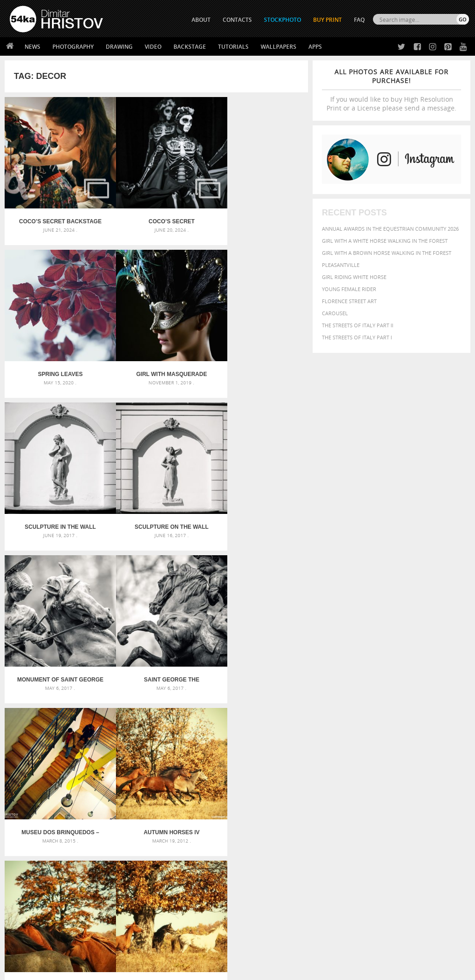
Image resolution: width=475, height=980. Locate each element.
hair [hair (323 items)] (391, 787)
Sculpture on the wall (257, 354)
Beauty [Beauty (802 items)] (375, 770)
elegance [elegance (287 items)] (379, 780)
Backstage (190, 47)
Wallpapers (279, 47)
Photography (73, 47)
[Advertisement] (239, 709)
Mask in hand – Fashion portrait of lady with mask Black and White (82, 773)
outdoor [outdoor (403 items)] (412, 796)
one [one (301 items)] (392, 796)
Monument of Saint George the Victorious (55, 496)
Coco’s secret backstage (55, 211)
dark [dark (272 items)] (360, 780)
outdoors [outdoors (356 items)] (442, 796)
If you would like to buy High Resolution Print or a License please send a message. (392, 90)
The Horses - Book (34, 904)
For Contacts (142, 915)
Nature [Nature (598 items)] (373, 795)
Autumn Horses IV (55, 639)
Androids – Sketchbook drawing (212, 762)
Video (153, 47)
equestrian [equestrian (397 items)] (409, 779)
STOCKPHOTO (282, 20)
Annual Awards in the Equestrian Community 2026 (390, 229)
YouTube (259, 918)
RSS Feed (203, 948)
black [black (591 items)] (400, 770)
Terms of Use (138, 970)
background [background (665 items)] (409, 761)
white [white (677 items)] (358, 814)
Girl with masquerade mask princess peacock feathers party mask (55, 354)
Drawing (119, 47)
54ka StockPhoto (33, 880)
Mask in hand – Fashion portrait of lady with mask (82, 784)
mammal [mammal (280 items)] (331, 796)
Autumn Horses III (156, 639)
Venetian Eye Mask (162, 948)
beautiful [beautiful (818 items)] (341, 770)
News (32, 47)
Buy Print (327, 20)
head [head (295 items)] (404, 788)
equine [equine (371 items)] (436, 779)
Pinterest (260, 905)
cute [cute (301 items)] (347, 780)
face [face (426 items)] (454, 779)
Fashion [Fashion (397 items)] (334, 787)
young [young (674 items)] (408, 814)
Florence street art (349, 301)
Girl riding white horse (354, 277)
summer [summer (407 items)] (334, 815)
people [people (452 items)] (332, 805)
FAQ (359, 20)
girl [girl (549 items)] (378, 787)
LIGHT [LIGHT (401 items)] (438, 787)
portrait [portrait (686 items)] (381, 805)
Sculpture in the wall (156, 354)
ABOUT (201, 20)
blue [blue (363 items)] (418, 771)
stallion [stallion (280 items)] (435, 806)
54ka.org (87, 970)
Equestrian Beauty (106, 948)
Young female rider (349, 289)
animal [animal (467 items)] (333, 761)
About (132, 869)
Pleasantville (341, 265)
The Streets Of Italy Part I (357, 337)
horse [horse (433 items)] (420, 787)
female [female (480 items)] (358, 787)
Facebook (261, 881)
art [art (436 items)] (351, 761)
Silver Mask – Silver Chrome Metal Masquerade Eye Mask (82, 795)
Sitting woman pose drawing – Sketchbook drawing (238, 807)
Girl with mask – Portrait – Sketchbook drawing (234, 784)
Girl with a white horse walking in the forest (385, 241)
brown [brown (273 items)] (433, 771)
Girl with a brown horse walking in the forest (387, 253)
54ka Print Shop (31, 869)
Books (132, 892)
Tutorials (233, 47)
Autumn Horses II (257, 639)
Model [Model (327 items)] (350, 796)
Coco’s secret (156, 211)
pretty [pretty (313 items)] (406, 805)
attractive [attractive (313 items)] (371, 761)
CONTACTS (237, 20)
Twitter (259, 869)
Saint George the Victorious (156, 496)
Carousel (335, 313)
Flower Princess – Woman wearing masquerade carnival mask (82, 807)
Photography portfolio (43, 892)
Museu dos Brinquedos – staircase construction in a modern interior (257, 496)
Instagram (262, 893)
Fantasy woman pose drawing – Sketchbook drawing (238, 773)
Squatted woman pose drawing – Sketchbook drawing (238, 795)
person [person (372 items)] (353, 805)
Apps (315, 47)
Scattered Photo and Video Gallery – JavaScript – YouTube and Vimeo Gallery (82, 762)
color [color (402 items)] (331, 779)
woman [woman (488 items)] (382, 815)
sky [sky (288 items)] (420, 806)
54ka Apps (22, 915)
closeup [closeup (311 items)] (453, 771)
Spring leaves (257, 211)
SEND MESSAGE (408, 894)
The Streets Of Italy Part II (358, 325)
